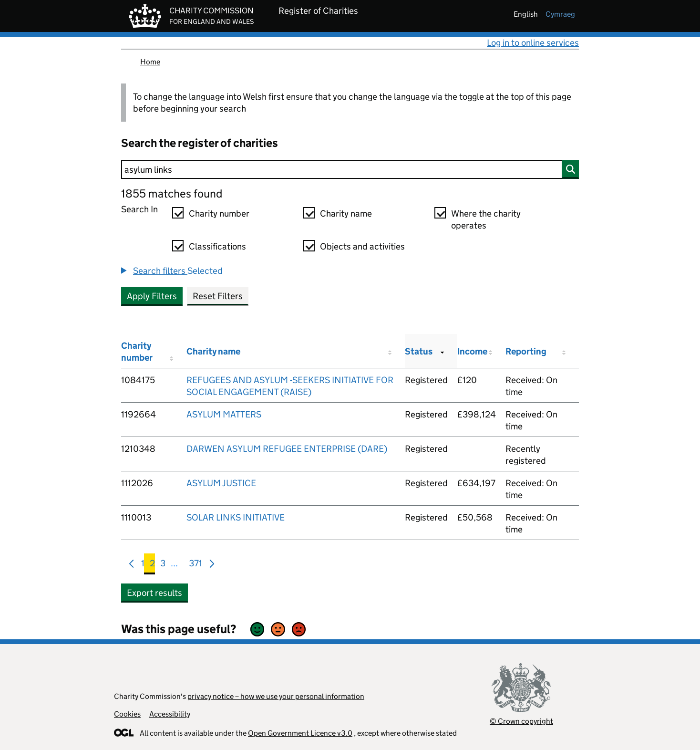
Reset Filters (218, 296)
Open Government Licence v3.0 (300, 733)
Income (472, 351)
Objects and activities (362, 246)
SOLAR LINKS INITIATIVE (236, 517)
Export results (154, 593)
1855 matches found (172, 193)
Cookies (127, 714)
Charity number (219, 214)
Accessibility (170, 714)
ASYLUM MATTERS (224, 414)
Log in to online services (533, 43)
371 (196, 565)
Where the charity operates (486, 219)
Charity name (346, 214)
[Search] (350, 169)
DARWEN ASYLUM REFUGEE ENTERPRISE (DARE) (287, 449)
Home (150, 62)
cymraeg (560, 14)
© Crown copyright (521, 721)
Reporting (526, 351)
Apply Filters (152, 296)
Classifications (217, 246)
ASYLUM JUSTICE (221, 483)
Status (419, 351)
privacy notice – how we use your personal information (276, 696)
